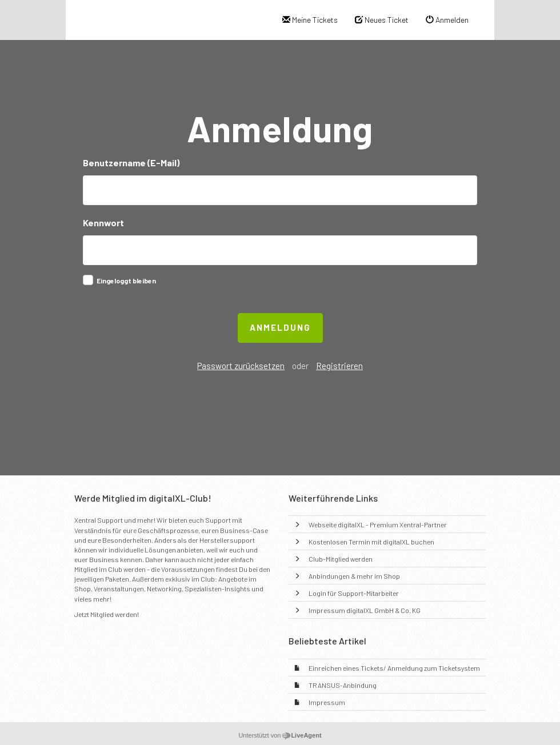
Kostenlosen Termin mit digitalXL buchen (371, 542)
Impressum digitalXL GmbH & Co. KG (365, 610)
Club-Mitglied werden (341, 559)
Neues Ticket (382, 20)
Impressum (327, 702)
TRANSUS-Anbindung (343, 685)
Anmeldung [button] (280, 327)
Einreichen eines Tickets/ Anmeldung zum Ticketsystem (394, 668)
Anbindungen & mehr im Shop (354, 576)
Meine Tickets (310, 20)
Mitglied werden (114, 614)
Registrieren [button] (339, 366)
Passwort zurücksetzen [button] (241, 366)
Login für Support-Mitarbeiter (354, 593)
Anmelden (447, 20)
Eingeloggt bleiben (126, 281)
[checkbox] (88, 280)
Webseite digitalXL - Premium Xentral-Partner (378, 524)
